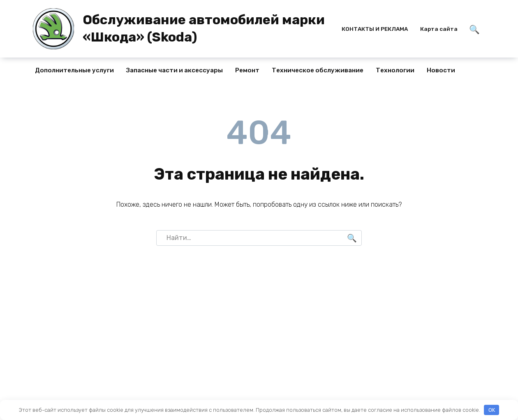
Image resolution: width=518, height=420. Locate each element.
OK (492, 410)
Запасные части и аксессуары (175, 70)
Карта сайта (439, 29)
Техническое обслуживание (318, 70)
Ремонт (247, 70)
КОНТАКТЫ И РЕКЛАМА (375, 29)
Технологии (395, 70)
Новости (441, 70)
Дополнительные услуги (74, 70)
